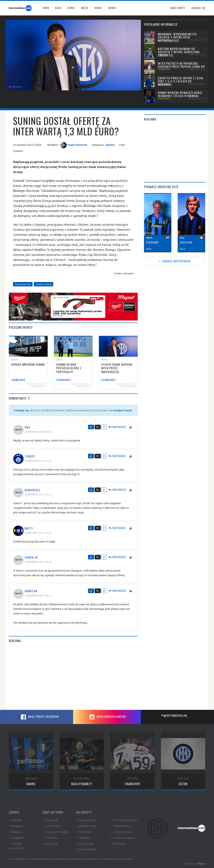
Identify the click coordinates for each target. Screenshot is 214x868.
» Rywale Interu (86, 826)
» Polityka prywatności (17, 846)
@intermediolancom (107, 717)
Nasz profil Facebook (39, 717)
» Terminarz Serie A (122, 838)
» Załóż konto (52, 826)
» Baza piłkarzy (86, 820)
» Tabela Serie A (120, 826)
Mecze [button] (85, 8)
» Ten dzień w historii (124, 820)
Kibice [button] (98, 8)
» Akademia (118, 843)
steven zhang (44, 284)
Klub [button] (58, 8)
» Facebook (50, 843)
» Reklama (15, 832)
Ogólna (110, 145)
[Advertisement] (73, 676)
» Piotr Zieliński (86, 849)
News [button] (46, 8)
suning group (23, 284)
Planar (202, 864)
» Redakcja (16, 826)
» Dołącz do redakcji (56, 832)
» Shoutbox (50, 838)
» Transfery (83, 838)
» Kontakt (15, 820)
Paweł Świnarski (74, 145)
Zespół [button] (71, 8)
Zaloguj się (198, 8)
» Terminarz (84, 832)
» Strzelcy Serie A (121, 832)
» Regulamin (17, 838)
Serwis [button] (112, 8)
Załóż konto (178, 8)
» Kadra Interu (85, 843)
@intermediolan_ (175, 715)
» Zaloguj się (51, 820)
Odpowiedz (117, 427)
